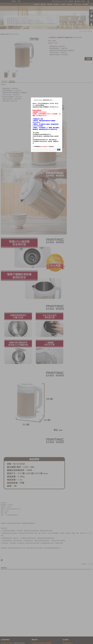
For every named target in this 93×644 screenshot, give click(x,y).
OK (59, 150)
